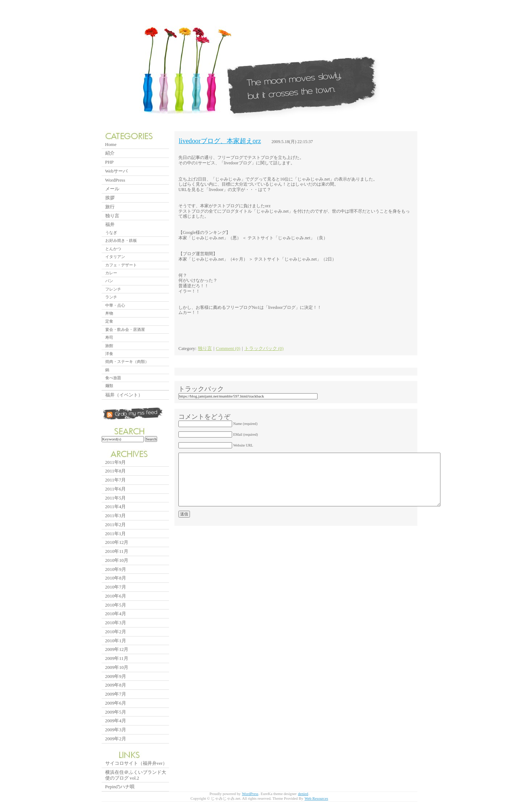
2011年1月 (116, 534)
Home (111, 144)
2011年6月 (116, 489)
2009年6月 (116, 703)
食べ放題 (113, 378)
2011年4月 (116, 507)
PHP (110, 162)
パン (109, 281)
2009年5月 (116, 712)
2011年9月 (116, 462)
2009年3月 (116, 730)
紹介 (110, 153)
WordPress (115, 180)
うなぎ (111, 232)
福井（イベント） (124, 395)
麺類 (109, 386)
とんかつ (113, 249)
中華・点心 (115, 305)
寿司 (109, 337)
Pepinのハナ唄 (120, 787)
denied (303, 794)
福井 (110, 224)
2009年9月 (116, 676)
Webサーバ (116, 171)
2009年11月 (117, 658)
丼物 (109, 313)
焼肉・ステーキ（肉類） (127, 361)
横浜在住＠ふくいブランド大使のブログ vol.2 (136, 775)
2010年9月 (116, 569)
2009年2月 (116, 739)
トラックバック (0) (264, 349)
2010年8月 (116, 578)
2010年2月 (116, 632)
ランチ (111, 297)
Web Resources (316, 798)
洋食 (109, 354)
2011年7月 (116, 480)
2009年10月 (117, 667)
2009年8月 (116, 685)
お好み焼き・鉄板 (121, 240)
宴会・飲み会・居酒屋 (125, 329)
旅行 (110, 207)
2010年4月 (116, 614)
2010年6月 (116, 596)
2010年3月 (116, 623)
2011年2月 (116, 525)
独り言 (205, 349)
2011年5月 (116, 498)
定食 (109, 321)
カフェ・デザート (121, 265)
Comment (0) (228, 349)
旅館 (109, 346)
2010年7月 (116, 587)
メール (112, 189)
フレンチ (113, 289)
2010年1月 (116, 641)
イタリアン (115, 257)
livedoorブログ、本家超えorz (220, 141)
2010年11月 (117, 551)
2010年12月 (117, 542)
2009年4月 (116, 721)
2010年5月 (116, 605)
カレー (111, 273)
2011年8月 (116, 471)
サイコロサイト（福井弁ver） (136, 763)
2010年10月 (117, 560)
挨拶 (110, 198)
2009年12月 (117, 649)
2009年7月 (116, 694)
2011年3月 (116, 516)
